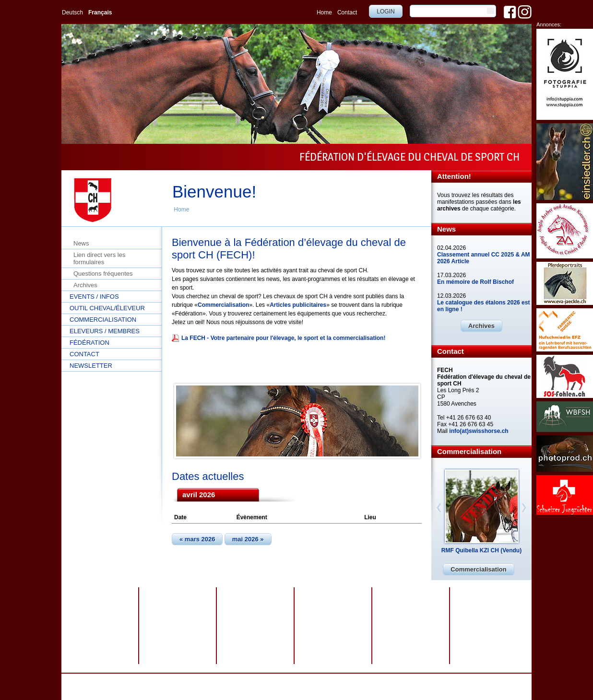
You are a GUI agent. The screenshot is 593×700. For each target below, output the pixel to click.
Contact (347, 12)
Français (100, 12)
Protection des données (238, 680)
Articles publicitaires (298, 305)
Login (385, 12)
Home (324, 12)
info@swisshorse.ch (419, 687)
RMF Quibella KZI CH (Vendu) (481, 550)
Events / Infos (94, 297)
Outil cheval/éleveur (107, 308)
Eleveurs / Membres (105, 331)
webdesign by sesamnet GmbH (379, 680)
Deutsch (72, 12)
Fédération (89, 343)
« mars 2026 (197, 539)
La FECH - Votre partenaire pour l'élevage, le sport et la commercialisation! (283, 338)
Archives (85, 285)
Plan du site (321, 680)
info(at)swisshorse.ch (479, 431)
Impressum (287, 680)
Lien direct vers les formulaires (99, 258)
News (81, 243)
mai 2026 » (248, 539)
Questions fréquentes (103, 274)
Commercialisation (103, 320)
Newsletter (91, 366)
